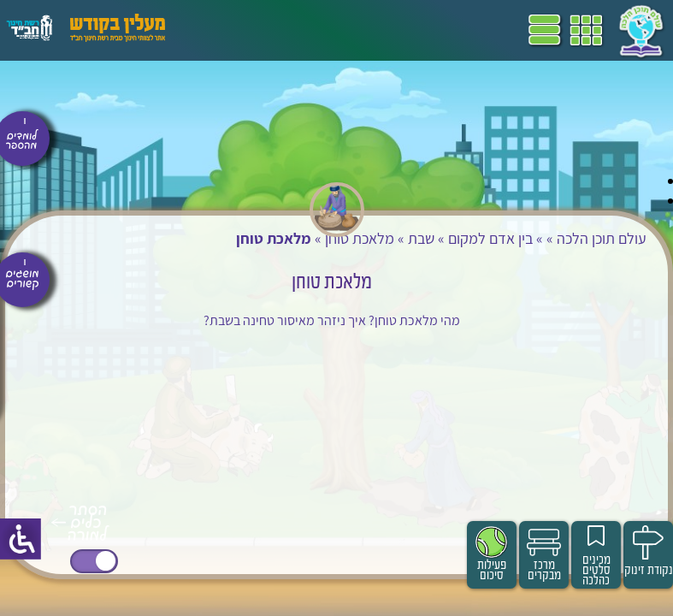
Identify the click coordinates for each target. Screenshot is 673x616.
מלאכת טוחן (360, 238)
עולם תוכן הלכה (602, 238)
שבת (421, 238)
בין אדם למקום (490, 238)
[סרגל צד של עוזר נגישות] (21, 539)
